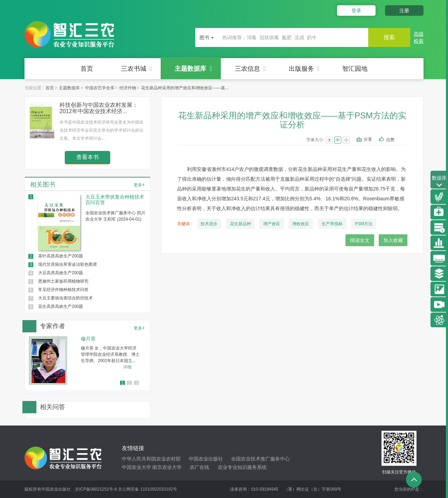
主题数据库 (193, 69)
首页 (87, 69)
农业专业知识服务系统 (242, 467)
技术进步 (209, 224)
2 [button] (130, 383)
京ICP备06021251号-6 (96, 489)
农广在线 (199, 467)
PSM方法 (364, 224)
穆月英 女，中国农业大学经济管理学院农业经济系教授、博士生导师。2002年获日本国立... (110, 354)
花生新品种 (240, 224)
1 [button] (123, 383)
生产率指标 (332, 224)
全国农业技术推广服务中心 (260, 459)
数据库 (439, 182)
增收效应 (301, 224)
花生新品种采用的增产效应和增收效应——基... (185, 88)
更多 (139, 185)
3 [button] (137, 383)
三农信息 (250, 69)
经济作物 (128, 88)
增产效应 (272, 224)
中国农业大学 (136, 467)
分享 (368, 139)
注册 (404, 11)
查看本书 (87, 157)
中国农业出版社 (206, 459)
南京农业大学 (167, 467)
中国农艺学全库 (100, 88)
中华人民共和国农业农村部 (151, 459)
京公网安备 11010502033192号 (148, 489)
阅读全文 (360, 240)
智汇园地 (355, 69)
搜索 (389, 37)
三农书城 (137, 69)
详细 (127, 367)
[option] (87, 361)
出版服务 (304, 69)
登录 (356, 11)
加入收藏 (393, 240)
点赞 (395, 140)
